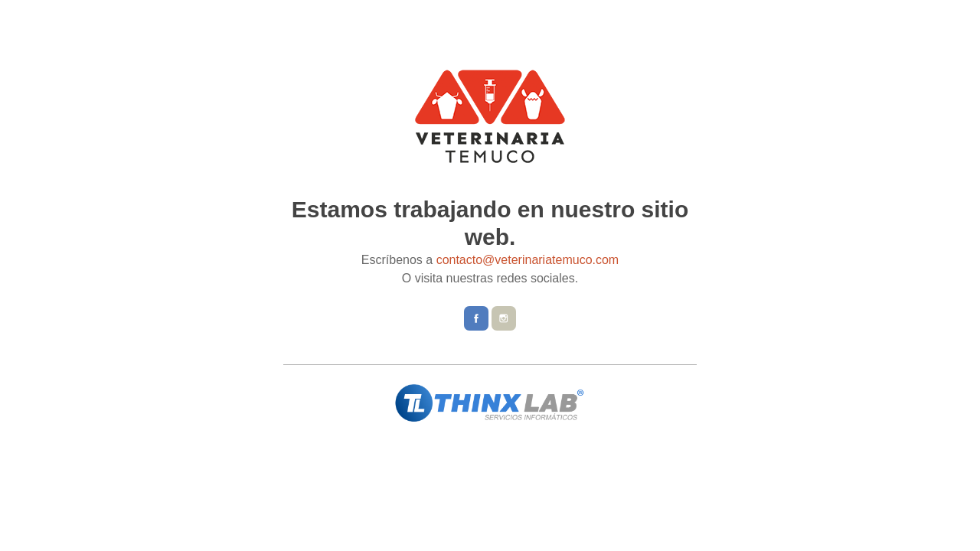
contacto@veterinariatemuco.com (528, 260)
